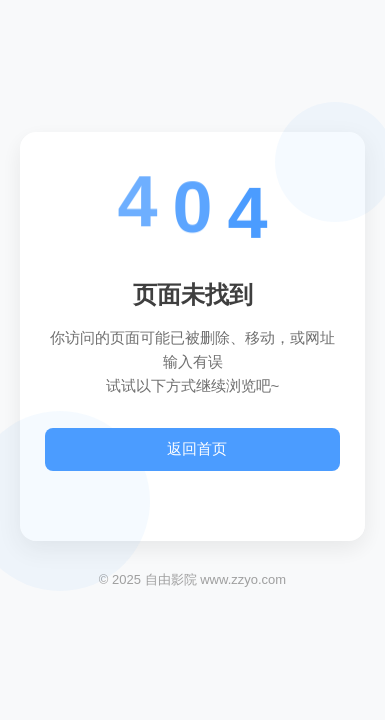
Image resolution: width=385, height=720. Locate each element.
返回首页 (197, 448)
